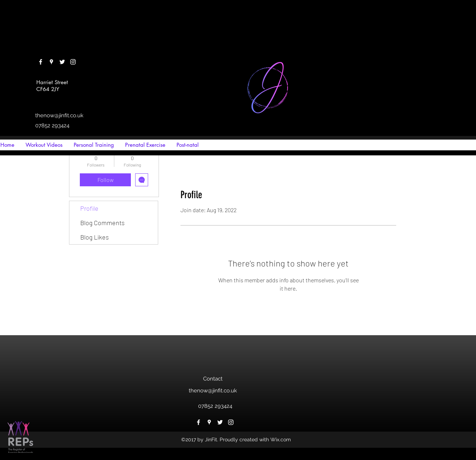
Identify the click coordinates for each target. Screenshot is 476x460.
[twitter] (62, 62)
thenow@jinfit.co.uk (59, 115)
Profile (89, 208)
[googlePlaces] (51, 62)
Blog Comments (102, 223)
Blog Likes (95, 237)
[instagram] (73, 62)
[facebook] (41, 62)
